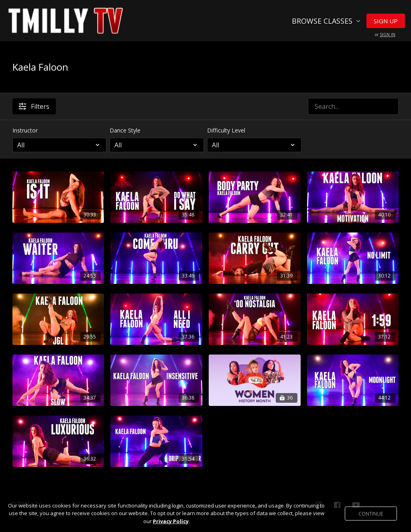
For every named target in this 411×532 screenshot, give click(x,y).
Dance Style (125, 130)
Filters (34, 106)
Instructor (25, 130)
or (385, 35)
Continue (371, 513)
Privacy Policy (171, 521)
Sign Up (386, 21)
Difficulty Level (226, 130)
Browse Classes (326, 21)
